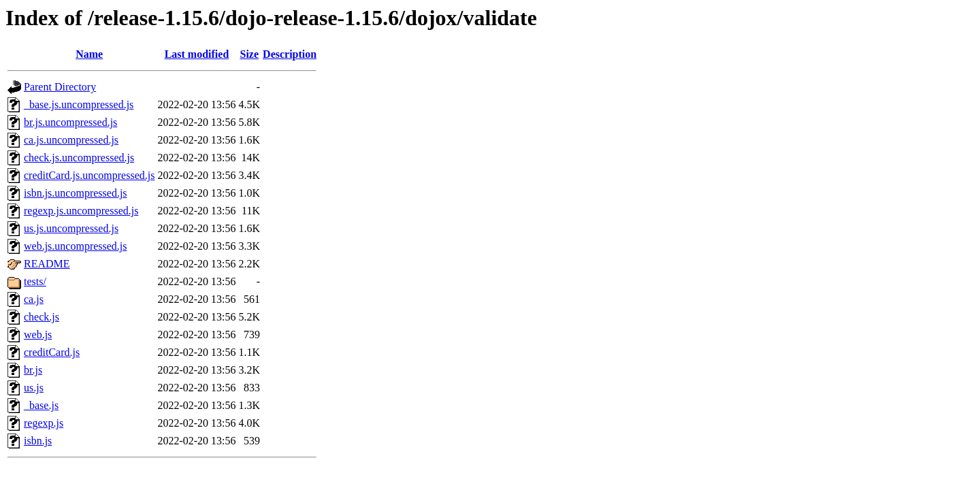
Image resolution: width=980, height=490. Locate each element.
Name (89, 54)
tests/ (35, 281)
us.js (34, 388)
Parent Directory (60, 87)
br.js (33, 370)
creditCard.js (52, 352)
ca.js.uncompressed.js (71, 140)
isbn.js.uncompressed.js (76, 193)
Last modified (197, 54)
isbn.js (38, 441)
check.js (42, 317)
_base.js (41, 405)
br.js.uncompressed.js (70, 122)
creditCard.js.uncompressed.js (89, 175)
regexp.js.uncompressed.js (81, 211)
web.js (38, 334)
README (47, 264)
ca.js (34, 299)
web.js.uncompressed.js (76, 246)
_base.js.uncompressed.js (79, 104)
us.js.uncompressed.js (71, 228)
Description (290, 54)
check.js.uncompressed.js (79, 158)
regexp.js (44, 423)
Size (250, 54)
